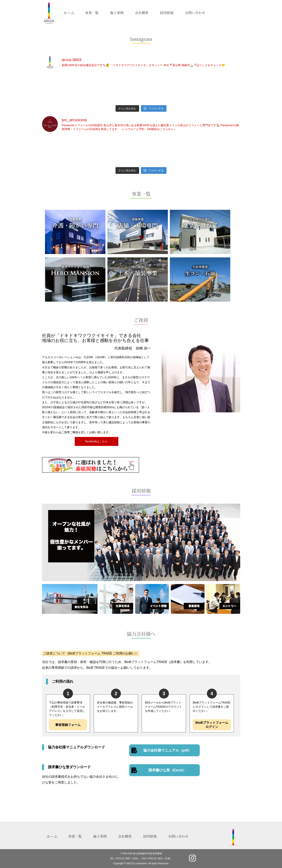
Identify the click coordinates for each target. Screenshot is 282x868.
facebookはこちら (96, 441)
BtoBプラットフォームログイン (212, 725)
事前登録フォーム (68, 725)
